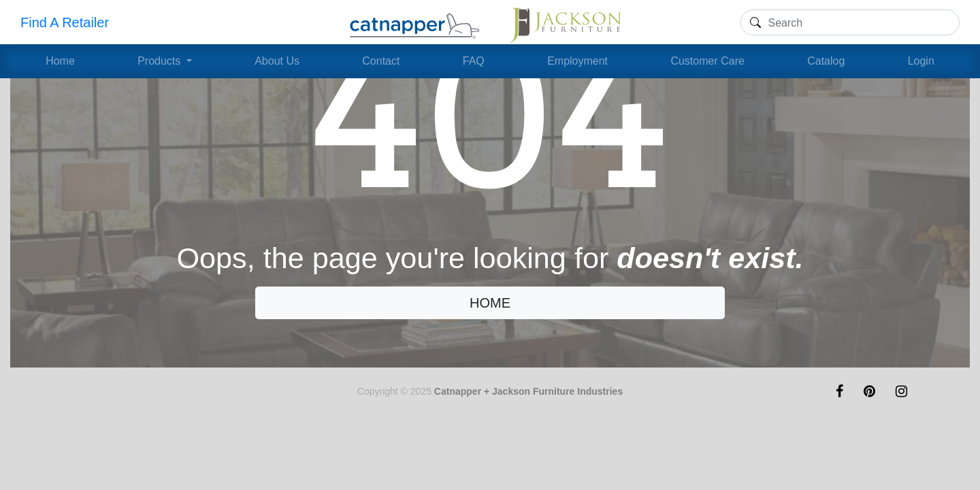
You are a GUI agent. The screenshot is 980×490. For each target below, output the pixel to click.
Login (921, 61)
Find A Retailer (65, 22)
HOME (490, 303)
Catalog (826, 61)
